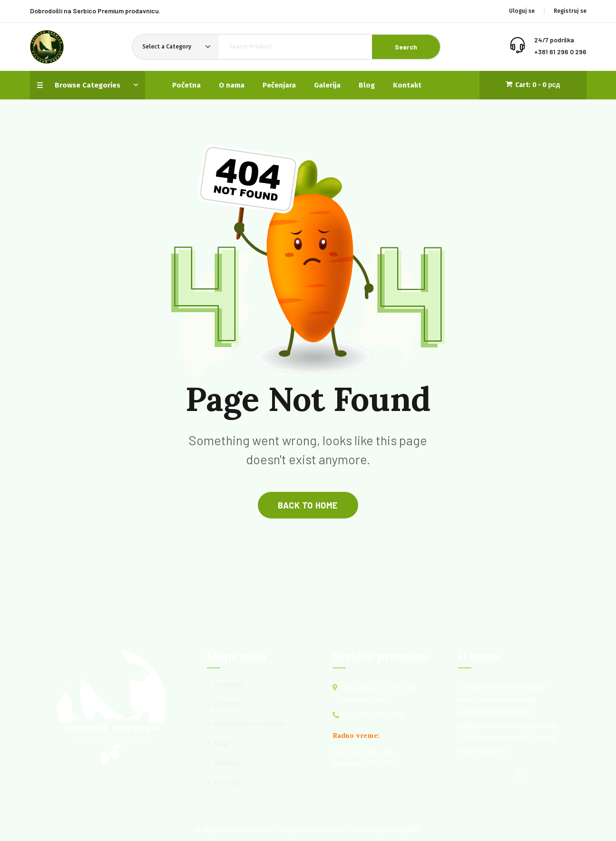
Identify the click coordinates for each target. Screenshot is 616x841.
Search (406, 47)
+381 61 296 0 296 (560, 52)
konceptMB (402, 830)
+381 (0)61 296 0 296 (373, 715)
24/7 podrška (554, 40)
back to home (308, 505)
